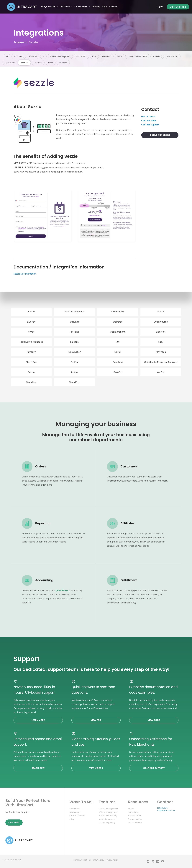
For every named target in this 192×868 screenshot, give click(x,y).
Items (119, 56)
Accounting (19, 56)
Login (160, 6)
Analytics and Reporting (60, 56)
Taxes (51, 63)
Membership (173, 56)
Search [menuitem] (113, 7)
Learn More (38, 720)
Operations (10, 63)
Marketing (157, 56)
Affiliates (33, 56)
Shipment (38, 63)
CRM (94, 56)
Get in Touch (148, 117)
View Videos (96, 768)
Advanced (63, 63)
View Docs (154, 720)
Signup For (160, 135)
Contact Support (150, 125)
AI (43, 56)
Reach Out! (38, 768)
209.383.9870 (162, 808)
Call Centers (81, 56)
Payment (20, 42)
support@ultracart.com (166, 810)
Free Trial (14, 822)
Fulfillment (107, 56)
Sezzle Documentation (25, 274)
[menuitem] (48, 7)
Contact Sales (149, 121)
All (7, 56)
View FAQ (96, 720)
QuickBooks (62, 590)
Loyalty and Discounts (137, 56)
